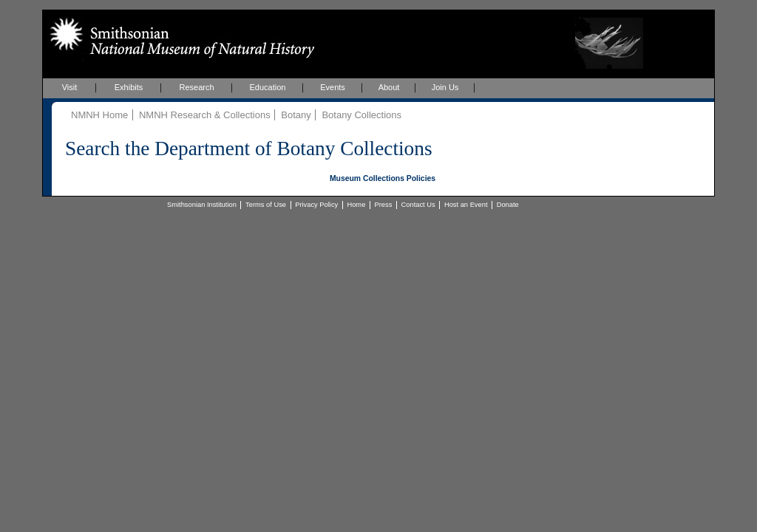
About (389, 87)
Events (333, 87)
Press (384, 205)
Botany (296, 115)
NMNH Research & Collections (205, 115)
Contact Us (418, 205)
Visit (70, 87)
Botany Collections (361, 115)
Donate (508, 205)
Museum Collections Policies (383, 178)
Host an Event (466, 205)
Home (356, 205)
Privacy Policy (316, 205)
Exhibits (129, 87)
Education (268, 87)
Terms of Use (266, 205)
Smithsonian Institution (202, 205)
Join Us (445, 87)
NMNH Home (99, 115)
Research (196, 87)
